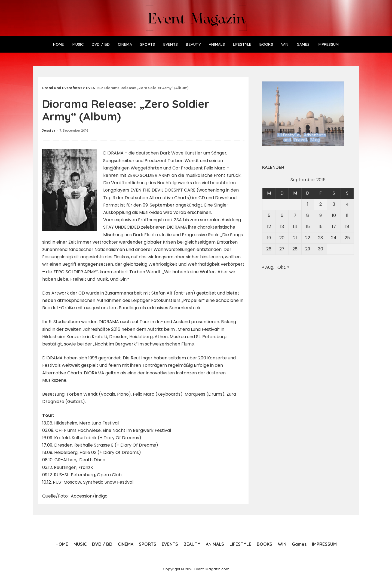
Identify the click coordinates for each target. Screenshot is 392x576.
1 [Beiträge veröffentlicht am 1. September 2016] (308, 204)
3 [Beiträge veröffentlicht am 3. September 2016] (334, 204)
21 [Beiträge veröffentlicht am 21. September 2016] (295, 238)
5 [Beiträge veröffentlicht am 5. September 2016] (269, 215)
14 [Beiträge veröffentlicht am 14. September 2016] (295, 227)
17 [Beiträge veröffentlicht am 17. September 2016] (334, 227)
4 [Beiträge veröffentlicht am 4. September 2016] (347, 204)
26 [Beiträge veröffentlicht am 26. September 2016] (269, 249)
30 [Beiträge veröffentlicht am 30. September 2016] (321, 249)
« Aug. (268, 267)
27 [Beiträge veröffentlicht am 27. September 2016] (282, 249)
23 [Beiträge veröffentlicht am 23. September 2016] (320, 238)
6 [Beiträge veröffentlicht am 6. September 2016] (282, 215)
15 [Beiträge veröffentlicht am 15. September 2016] (308, 227)
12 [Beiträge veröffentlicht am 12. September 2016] (269, 227)
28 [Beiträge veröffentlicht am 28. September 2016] (295, 249)
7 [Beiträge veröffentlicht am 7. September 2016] (295, 215)
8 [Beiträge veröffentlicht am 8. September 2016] (308, 215)
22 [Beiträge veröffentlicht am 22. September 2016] (308, 238)
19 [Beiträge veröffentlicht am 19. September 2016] (269, 238)
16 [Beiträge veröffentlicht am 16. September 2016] (321, 227)
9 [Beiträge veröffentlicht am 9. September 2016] (321, 215)
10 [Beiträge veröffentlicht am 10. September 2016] (334, 215)
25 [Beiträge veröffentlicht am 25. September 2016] (347, 238)
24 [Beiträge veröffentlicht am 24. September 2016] (334, 238)
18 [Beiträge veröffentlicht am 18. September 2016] (347, 227)
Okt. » (283, 267)
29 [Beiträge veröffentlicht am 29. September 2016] (308, 249)
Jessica (49, 131)
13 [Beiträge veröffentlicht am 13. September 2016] (282, 227)
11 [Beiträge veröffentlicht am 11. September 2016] (347, 215)
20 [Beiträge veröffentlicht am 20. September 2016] (282, 238)
